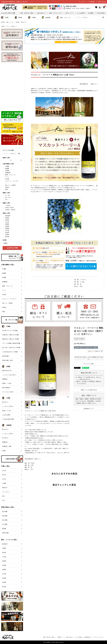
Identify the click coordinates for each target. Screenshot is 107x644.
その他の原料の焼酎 (8, 419)
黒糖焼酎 (46, 17)
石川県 (7, 230)
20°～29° (8, 197)
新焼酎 (4, 529)
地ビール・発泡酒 (10, 185)
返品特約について (89, 409)
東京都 (7, 237)
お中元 (4, 479)
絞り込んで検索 (12, 248)
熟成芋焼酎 (5, 356)
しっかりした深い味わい (9, 375)
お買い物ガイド (41, 13)
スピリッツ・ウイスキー (12, 182)
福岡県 (7, 228)
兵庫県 (7, 235)
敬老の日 (5, 488)
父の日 (4, 470)
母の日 (4, 475)
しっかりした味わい (8, 406)
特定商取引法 (88, 637)
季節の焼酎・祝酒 (7, 360)
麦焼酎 (18, 17)
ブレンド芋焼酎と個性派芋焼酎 (11, 343)
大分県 (7, 222)
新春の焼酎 (5, 533)
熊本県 (18, 22)
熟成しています (7, 411)
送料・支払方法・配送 (27, 13)
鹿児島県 (8, 216)
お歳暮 (4, 483)
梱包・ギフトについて (56, 13)
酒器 (6, 189)
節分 (4, 496)
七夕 (4, 500)
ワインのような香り (8, 392)
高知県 (7, 232)
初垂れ (4, 451)
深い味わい (5, 438)
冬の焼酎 (5, 524)
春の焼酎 (5, 511)
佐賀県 (7, 226)
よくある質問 (81, 13)
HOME (3, 22)
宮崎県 (7, 218)
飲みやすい (5, 402)
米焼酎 (32, 17)
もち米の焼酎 (6, 415)
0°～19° (8, 195)
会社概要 (91, 13)
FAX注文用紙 (101, 13)
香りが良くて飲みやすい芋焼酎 (11, 348)
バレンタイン (6, 492)
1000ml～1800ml (10, 210)
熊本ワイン (24, 22)
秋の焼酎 (5, 520)
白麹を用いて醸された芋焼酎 (11, 335)
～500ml (8, 206)
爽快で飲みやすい (7, 371)
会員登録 (92, 2)
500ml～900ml (9, 208)
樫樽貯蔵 (5, 442)
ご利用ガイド (60, 637)
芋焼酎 (5, 17)
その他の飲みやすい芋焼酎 (10, 352)
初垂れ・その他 (7, 383)
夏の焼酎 (5, 516)
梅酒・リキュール (64, 17)
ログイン (83, 2)
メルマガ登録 (79, 637)
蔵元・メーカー (10, 22)
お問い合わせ (102, 2)
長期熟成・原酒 (7, 446)
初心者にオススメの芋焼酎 (10, 330)
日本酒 (7, 179)
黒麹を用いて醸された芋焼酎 (11, 339)
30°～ (7, 200)
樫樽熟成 (5, 379)
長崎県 (7, 224)
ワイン (8, 26)
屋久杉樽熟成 (6, 388)
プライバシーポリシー (99, 637)
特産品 (7, 187)
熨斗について (70, 13)
